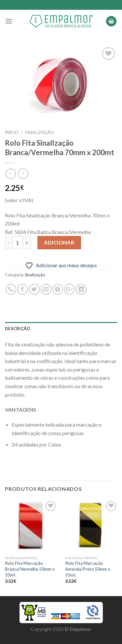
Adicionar (59, 242)
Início (12, 132)
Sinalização (39, 132)
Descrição (18, 329)
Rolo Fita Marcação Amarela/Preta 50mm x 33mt (88, 569)
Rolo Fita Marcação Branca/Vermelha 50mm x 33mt (30, 569)
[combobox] (61, 224)
